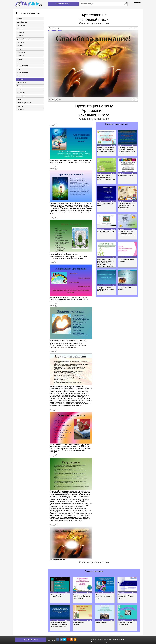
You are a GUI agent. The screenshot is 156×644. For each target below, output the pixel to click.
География (21, 32)
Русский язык (22, 83)
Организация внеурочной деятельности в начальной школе (126, 597)
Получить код (54, 28)
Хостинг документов (105, 642)
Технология (21, 86)
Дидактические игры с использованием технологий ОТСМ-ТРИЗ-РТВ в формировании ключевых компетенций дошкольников (106, 263)
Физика (20, 89)
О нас (94, 639)
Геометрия (21, 36)
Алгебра (20, 19)
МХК (19, 63)
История (20, 46)
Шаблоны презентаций (24, 103)
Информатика (22, 42)
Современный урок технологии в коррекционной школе (105, 597)
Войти (137, 2)
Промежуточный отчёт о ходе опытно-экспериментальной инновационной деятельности (106, 150)
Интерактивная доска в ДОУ (106, 232)
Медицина (21, 56)
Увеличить (133, 28)
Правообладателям (104, 639)
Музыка (20, 59)
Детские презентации (24, 39)
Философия (21, 96)
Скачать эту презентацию (94, 23)
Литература (21, 49)
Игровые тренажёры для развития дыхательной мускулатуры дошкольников (127, 233)
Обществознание (23, 73)
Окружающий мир (23, 76)
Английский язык (23, 22)
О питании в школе (102, 623)
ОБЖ (19, 69)
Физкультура (21, 93)
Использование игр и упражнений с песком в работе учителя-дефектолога (106, 177)
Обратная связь (118, 639)
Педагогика (21, 79)
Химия (19, 100)
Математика (21, 52)
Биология (20, 29)
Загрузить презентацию (63, 4)
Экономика (21, 110)
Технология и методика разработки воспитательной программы (106, 289)
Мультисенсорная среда (126, 176)
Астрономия (21, 25)
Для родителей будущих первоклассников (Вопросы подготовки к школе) (82, 597)
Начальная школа (23, 66)
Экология (20, 106)
